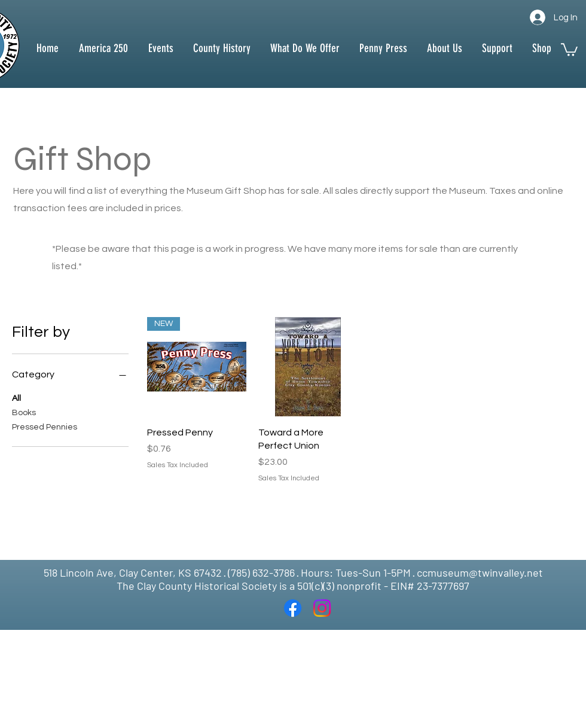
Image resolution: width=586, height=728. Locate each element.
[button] (222, 48)
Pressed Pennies (45, 426)
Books (24, 412)
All (16, 397)
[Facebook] (293, 608)
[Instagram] (322, 608)
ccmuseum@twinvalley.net (480, 572)
